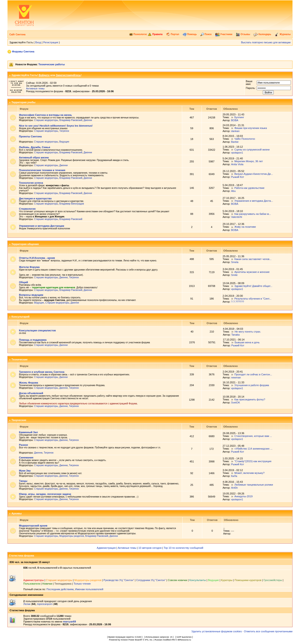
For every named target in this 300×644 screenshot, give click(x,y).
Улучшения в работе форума (252, 385)
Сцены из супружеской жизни (252, 150)
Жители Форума (29, 267)
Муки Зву (25, 471)
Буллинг (239, 117)
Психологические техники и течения (42, 170)
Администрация (106, 548)
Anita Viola (237, 164)
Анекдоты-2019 (244, 496)
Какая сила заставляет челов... (253, 259)
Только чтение (82, 584)
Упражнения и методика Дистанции (42, 226)
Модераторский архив (33, 526)
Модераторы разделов (72, 536)
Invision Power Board (131, 640)
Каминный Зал (28, 432)
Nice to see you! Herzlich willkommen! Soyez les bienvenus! (56, 126)
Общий (23, 282)
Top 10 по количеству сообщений (183, 548)
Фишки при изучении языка (251, 128)
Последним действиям (60, 589)
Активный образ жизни (34, 157)
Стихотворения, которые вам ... (253, 436)
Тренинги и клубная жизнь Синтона (42, 372)
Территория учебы (23, 102)
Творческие (19, 420)
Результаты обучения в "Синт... (253, 299)
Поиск (206, 34)
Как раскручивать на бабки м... (253, 214)
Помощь (190, 34)
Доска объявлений (31, 393)
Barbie (235, 142)
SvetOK (236, 402)
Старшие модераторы (46, 120)
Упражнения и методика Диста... (254, 201)
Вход (38, 42)
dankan (235, 131)
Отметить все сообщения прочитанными (268, 631)
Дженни (88, 120)
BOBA (235, 120)
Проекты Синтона (30, 136)
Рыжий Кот (238, 177)
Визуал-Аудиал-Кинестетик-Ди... (254, 174)
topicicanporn (45, 604)
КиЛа (234, 476)
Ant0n (234, 488)
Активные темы (35, 88)
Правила (155, 34)
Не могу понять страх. (248, 332)
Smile (234, 275)
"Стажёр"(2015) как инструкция (253, 461)
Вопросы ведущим (31, 295)
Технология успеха (31, 183)
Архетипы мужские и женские (252, 272)
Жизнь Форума (28, 383)
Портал (172, 34)
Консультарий (21, 317)
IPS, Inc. (149, 640)
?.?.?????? (238, 302)
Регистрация (51, 42)
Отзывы (243, 34)
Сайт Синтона (17, 35)
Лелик (27, 604)
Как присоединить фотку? (250, 399)
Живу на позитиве (245, 227)
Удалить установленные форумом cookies (217, 631)
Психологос (138, 34)
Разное (23, 445)
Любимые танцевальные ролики (254, 485)
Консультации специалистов (37, 330)
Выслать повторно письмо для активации (266, 42)
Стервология (27, 209)
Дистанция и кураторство (35, 198)
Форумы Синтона (23, 51)
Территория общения (25, 244)
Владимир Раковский (71, 120)
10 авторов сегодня (150, 548)
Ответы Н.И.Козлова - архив (37, 258)
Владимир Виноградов (72, 204)
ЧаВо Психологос (245, 139)
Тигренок (64, 131)
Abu (233, 191)
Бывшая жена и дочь (247, 342)
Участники (224, 34)
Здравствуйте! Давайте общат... (253, 286)
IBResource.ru (184, 640)
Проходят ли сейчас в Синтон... (253, 374)
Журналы (283, 34)
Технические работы (52, 64)
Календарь (262, 34)
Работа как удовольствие (249, 188)
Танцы (23, 481)
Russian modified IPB (165, 640)
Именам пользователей (89, 589)
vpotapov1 (237, 153)
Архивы (17, 513)
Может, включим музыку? (249, 473)
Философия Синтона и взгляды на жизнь (45, 115)
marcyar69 (69, 622)
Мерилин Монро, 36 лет (249, 161)
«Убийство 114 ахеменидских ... (253, 449)
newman (236, 377)
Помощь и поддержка (33, 340)
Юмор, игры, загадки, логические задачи (45, 494)
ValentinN (237, 217)
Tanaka (235, 335)
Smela (235, 262)
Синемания (26, 457)
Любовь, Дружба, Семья (35, 147)
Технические (20, 359)
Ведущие (64, 142)
